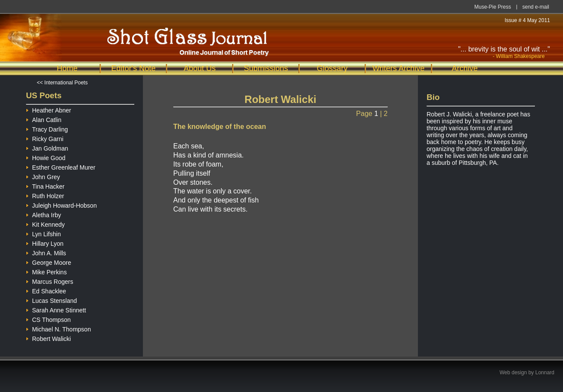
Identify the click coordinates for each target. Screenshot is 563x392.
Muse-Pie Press (493, 7)
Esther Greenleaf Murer (61, 166)
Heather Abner (49, 109)
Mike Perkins (46, 271)
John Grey (43, 176)
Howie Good (46, 157)
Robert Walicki (49, 338)
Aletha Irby (44, 214)
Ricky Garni (45, 138)
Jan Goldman (47, 147)
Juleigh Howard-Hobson (61, 204)
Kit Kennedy (45, 223)
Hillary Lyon (45, 243)
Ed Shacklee (46, 290)
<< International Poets (62, 83)
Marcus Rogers (50, 281)
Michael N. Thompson (58, 328)
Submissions (266, 68)
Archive (465, 68)
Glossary (332, 68)
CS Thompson (48, 319)
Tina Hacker (45, 185)
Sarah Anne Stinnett (56, 309)
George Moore (49, 262)
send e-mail (536, 7)
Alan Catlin (44, 119)
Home (67, 68)
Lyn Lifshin (43, 233)
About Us (200, 68)
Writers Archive (399, 68)
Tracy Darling (47, 128)
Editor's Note (133, 68)
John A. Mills (46, 252)
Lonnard (545, 373)
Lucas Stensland (52, 300)
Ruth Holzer (45, 195)
